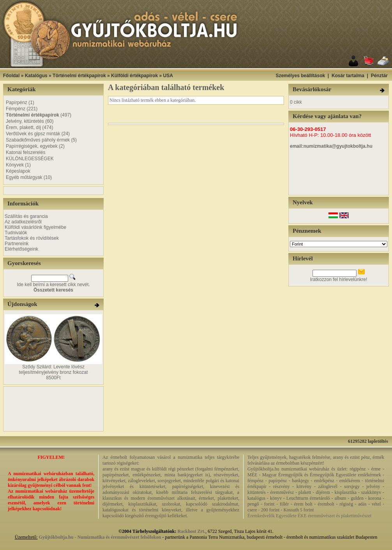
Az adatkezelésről (23, 222)
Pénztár (379, 76)
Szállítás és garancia (26, 216)
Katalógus (36, 76)
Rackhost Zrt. (192, 531)
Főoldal (11, 76)
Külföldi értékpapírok (134, 76)
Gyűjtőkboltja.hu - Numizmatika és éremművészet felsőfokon (100, 537)
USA (168, 76)
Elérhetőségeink (21, 249)
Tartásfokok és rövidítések (32, 238)
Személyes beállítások (300, 76)
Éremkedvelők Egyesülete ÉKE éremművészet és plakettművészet (309, 516)
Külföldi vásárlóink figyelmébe (35, 227)
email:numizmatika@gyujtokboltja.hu (331, 146)
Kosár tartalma (348, 76)
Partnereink (17, 244)
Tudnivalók (16, 233)
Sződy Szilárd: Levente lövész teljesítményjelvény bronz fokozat (54, 370)
